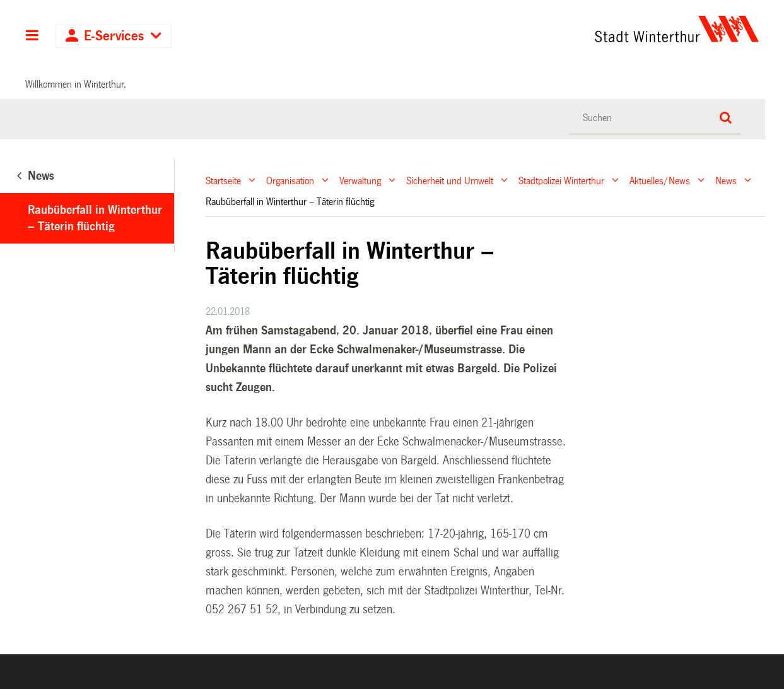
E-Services (114, 36)
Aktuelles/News (660, 180)
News (726, 180)
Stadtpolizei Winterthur (561, 180)
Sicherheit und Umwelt (450, 180)
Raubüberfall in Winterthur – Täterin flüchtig (95, 218)
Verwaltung (360, 180)
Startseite (223, 180)
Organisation (290, 180)
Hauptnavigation (32, 37)
